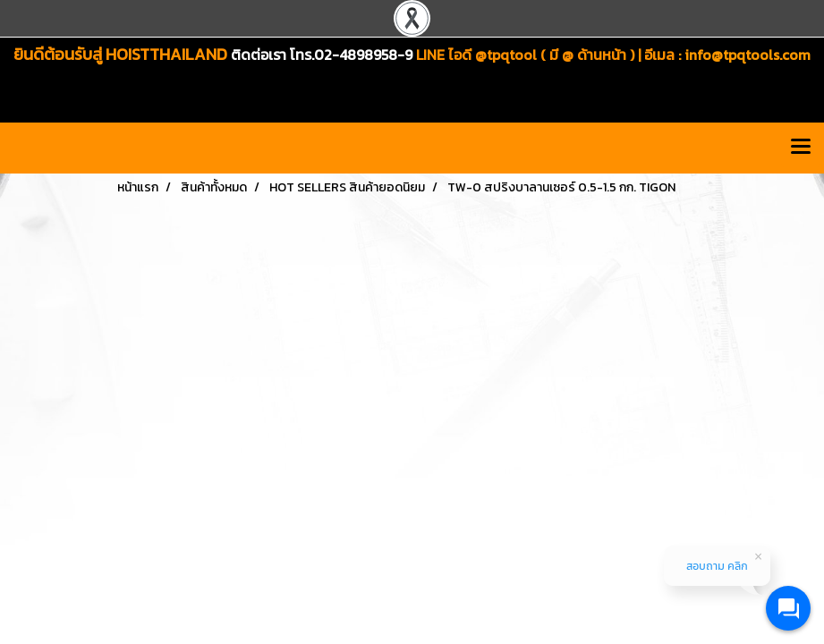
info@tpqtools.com (748, 55)
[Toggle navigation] (801, 148)
